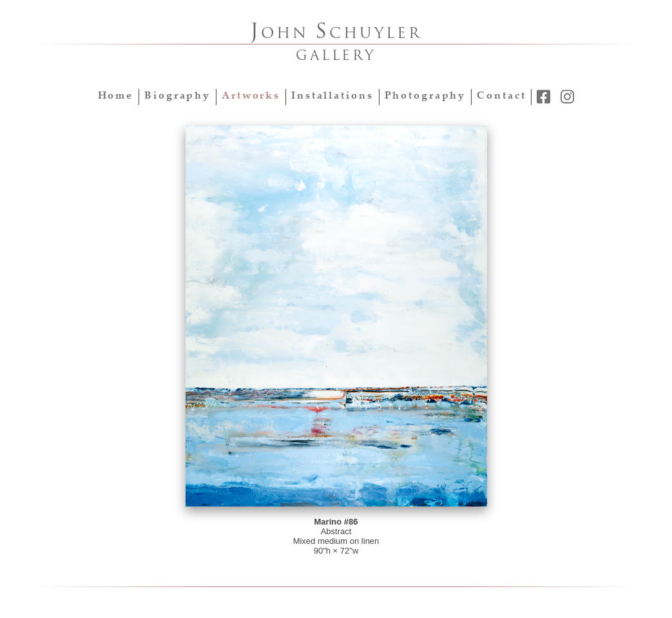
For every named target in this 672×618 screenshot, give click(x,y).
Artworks (251, 96)
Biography (178, 96)
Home (116, 96)
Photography (426, 96)
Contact (501, 96)
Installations (332, 96)
